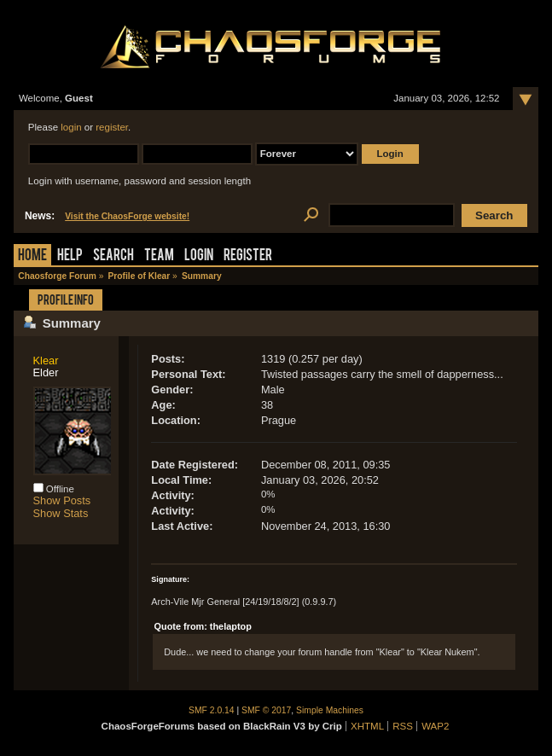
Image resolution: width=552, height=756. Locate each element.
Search (113, 256)
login (71, 127)
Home (32, 256)
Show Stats (61, 513)
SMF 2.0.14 (212, 710)
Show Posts (62, 500)
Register (248, 256)
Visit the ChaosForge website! (127, 216)
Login (199, 256)
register (112, 127)
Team (159, 256)
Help (70, 256)
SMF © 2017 (266, 710)
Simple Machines (330, 710)
